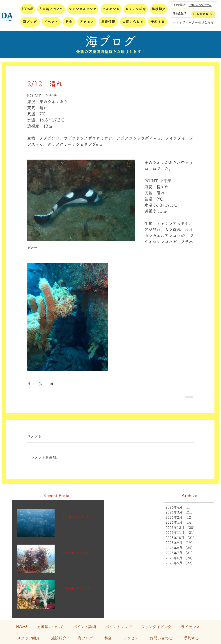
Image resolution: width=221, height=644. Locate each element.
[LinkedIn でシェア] (51, 383)
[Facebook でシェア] (29, 383)
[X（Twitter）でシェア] (40, 383)
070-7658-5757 (200, 5)
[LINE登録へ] (203, 14)
